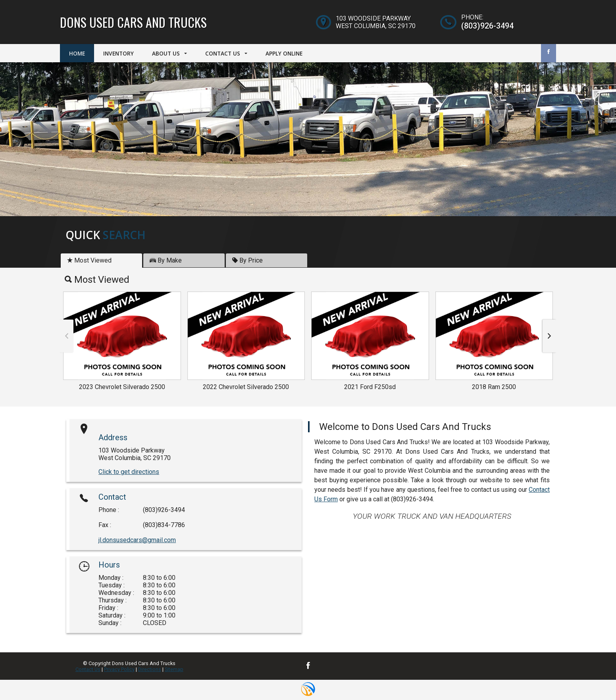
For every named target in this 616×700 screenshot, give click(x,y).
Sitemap (174, 669)
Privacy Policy (119, 669)
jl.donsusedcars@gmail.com (137, 540)
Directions (150, 669)
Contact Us (88, 669)
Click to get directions (129, 472)
